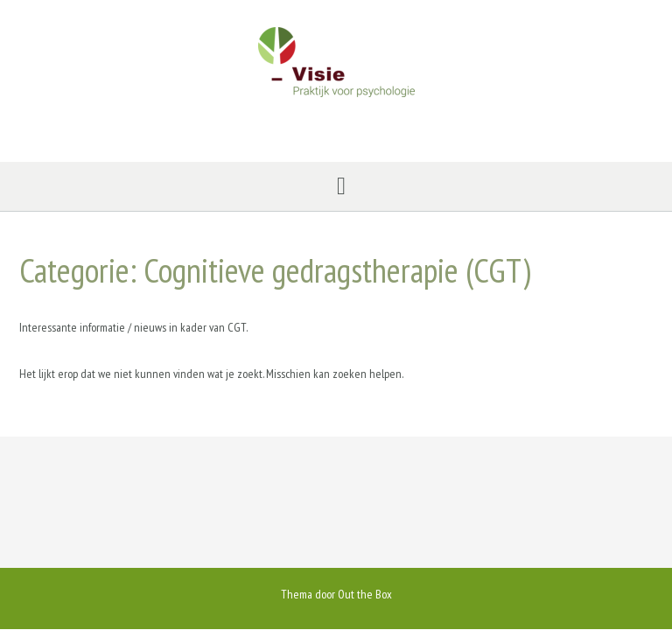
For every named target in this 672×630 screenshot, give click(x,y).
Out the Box (365, 594)
